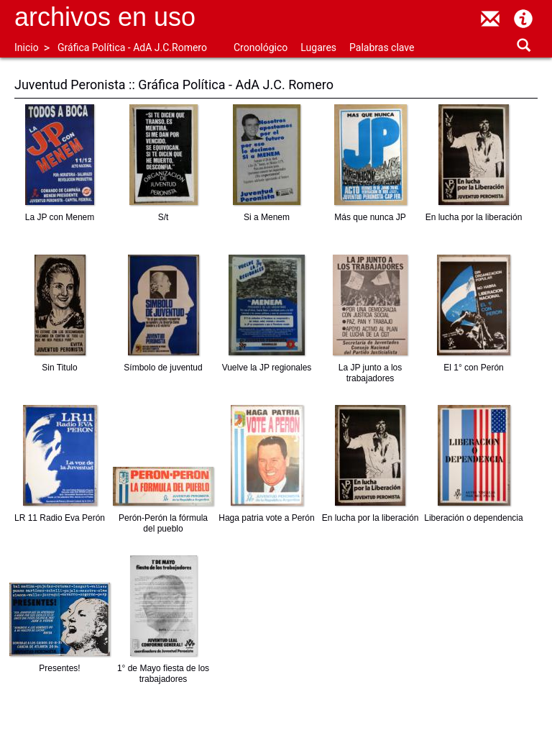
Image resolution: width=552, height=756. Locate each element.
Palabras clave (382, 47)
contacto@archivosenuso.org (490, 19)
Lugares (318, 47)
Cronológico (261, 47)
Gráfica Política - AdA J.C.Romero (132, 47)
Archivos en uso (105, 17)
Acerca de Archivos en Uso (523, 19)
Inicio (27, 47)
